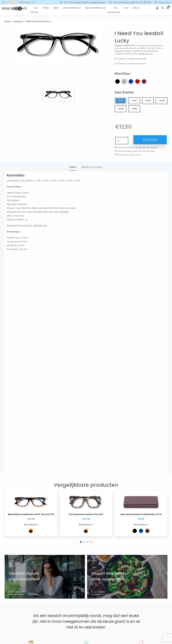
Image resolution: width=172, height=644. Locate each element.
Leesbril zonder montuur (98, 581)
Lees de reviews (86, 456)
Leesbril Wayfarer (95, 575)
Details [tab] (73, 167)
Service (136, 8)
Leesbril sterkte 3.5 (137, 575)
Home (7, 22)
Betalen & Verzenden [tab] (92, 167)
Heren (56, 8)
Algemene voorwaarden (98, 499)
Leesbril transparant (55, 532)
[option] (31, 308)
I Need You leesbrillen (56, 597)
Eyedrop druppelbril (55, 581)
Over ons (93, 483)
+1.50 (134, 101)
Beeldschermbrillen (95, 8)
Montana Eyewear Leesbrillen (100, 538)
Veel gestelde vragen (14, 505)
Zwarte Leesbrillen (54, 549)
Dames (46, 8)
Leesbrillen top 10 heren (16, 558)
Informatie (52, 483)
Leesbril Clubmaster (96, 569)
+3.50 (134, 109)
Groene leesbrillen (13, 595)
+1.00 (120, 101)
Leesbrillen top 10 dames (16, 553)
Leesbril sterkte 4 (136, 581)
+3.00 (120, 109)
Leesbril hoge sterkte (138, 541)
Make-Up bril (93, 586)
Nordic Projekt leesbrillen (98, 544)
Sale (126, 8)
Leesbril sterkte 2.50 (137, 564)
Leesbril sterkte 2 (136, 558)
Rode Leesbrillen (53, 538)
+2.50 (162, 101)
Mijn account (11, 499)
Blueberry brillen (53, 569)
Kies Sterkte (124, 92)
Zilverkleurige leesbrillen (57, 544)
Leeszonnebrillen (72, 8)
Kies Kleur (123, 74)
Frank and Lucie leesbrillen (58, 586)
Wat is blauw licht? (13, 575)
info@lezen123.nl (95, 621)
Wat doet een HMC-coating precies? (22, 569)
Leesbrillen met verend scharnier (20, 547)
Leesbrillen (18, 22)
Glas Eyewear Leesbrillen (57, 592)
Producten (11, 483)
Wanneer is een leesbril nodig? (19, 564)
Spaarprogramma (13, 494)
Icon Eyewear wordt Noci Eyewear (103, 532)
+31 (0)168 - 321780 (97, 618)
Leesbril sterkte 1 (136, 547)
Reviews (91, 494)
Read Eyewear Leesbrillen (99, 549)
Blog (89, 505)
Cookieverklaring (54, 494)
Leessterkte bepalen (137, 597)
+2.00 (148, 101)
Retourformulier (12, 488)
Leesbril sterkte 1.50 (137, 553)
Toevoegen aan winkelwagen (150, 140)
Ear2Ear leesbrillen (54, 575)
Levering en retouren (56, 505)
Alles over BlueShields (56, 564)
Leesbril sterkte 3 (136, 569)
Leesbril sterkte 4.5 (137, 586)
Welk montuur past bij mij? (99, 592)
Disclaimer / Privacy (55, 499)
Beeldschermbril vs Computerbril (20, 541)
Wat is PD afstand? (14, 581)
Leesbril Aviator (94, 564)
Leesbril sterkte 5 (136, 592)
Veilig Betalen (52, 488)
